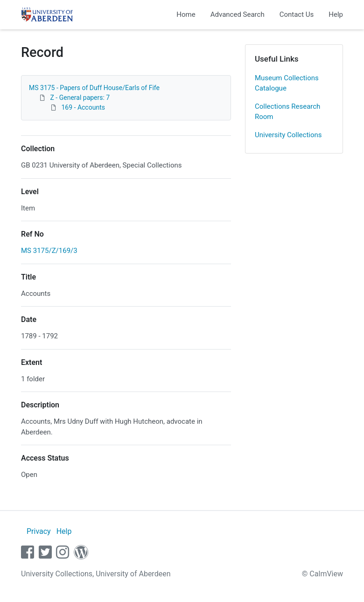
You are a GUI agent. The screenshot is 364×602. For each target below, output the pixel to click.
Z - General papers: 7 (80, 98)
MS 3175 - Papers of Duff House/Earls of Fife (94, 88)
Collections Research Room (287, 112)
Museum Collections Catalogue (287, 83)
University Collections (288, 135)
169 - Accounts (83, 107)
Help (336, 14)
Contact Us (297, 14)
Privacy (39, 531)
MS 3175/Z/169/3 (49, 251)
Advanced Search (238, 14)
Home (186, 14)
